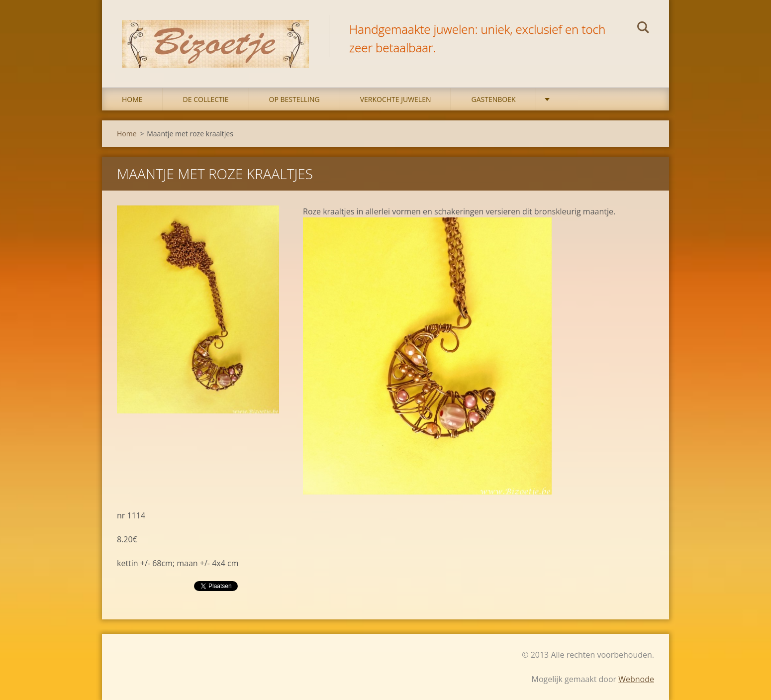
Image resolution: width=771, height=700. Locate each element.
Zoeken (643, 29)
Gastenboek (493, 99)
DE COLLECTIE (206, 99)
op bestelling (294, 99)
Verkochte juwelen (396, 99)
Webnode (636, 679)
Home (132, 99)
